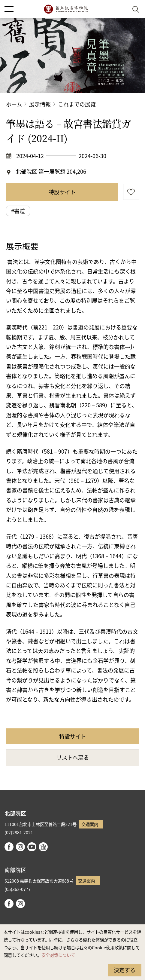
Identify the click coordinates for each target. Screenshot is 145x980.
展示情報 (40, 104)
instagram (20, 847)
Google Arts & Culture (43, 847)
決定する (125, 970)
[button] (121, 9)
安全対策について (58, 955)
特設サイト (62, 192)
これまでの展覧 (77, 104)
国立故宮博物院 (66, 9)
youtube (32, 847)
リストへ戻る (73, 757)
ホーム (14, 104)
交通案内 (90, 824)
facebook (9, 847)
